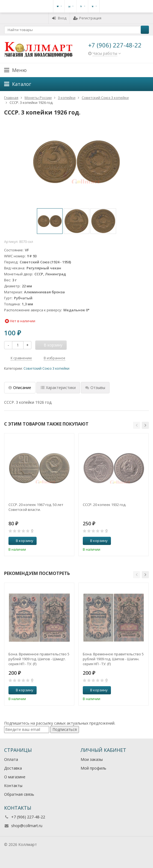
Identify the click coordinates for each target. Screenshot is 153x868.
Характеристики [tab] (58, 388)
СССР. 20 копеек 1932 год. (105, 505)
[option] (50, 221)
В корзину (22, 541)
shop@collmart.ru (27, 826)
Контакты (13, 786)
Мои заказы (92, 759)
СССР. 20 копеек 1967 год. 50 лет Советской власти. (36, 507)
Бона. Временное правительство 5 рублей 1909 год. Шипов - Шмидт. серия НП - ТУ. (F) (39, 659)
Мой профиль (93, 768)
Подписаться (65, 729)
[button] (137, 425)
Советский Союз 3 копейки (46, 368)
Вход (59, 18)
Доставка (13, 768)
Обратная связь (19, 794)
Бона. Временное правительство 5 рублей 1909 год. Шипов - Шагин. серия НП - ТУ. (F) (113, 659)
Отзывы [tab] (95, 388)
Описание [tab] (20, 388)
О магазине (15, 777)
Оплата (11, 759)
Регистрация (87, 18)
